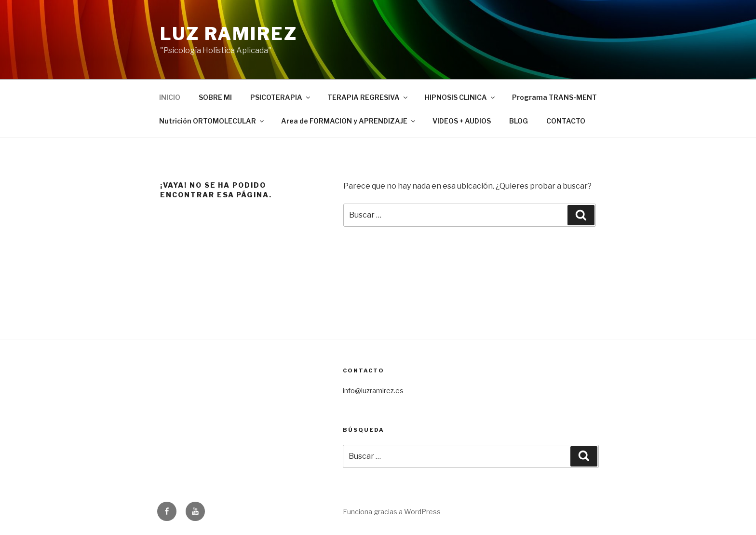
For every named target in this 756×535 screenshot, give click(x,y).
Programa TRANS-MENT (554, 97)
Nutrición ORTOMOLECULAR (212, 121)
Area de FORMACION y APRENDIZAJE (349, 121)
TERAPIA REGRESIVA (368, 97)
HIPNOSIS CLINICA (460, 97)
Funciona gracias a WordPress (392, 512)
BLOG (519, 121)
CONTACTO (566, 121)
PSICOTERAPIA (281, 97)
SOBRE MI (215, 97)
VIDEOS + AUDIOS (462, 121)
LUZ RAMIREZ (229, 34)
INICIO (170, 97)
